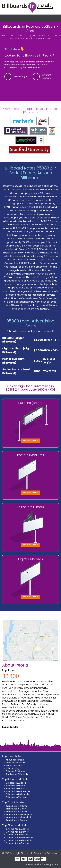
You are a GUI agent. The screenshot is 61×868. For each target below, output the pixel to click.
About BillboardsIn (15, 760)
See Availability (31, 441)
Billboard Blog (13, 768)
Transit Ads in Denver (17, 809)
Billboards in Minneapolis (18, 791)
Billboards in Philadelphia (18, 794)
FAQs (8, 765)
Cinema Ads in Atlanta (17, 829)
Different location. (47, 76)
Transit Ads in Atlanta (17, 806)
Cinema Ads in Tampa (17, 843)
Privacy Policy (51, 864)
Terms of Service (33, 864)
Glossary (17, 765)
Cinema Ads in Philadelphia (20, 840)
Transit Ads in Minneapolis (19, 814)
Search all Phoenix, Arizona (39, 38)
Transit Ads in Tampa (17, 820)
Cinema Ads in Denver (17, 832)
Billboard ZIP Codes (15, 771)
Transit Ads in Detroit (16, 812)
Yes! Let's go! (20, 76)
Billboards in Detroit (16, 789)
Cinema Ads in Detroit (17, 835)
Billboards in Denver (16, 786)
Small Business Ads (15, 763)
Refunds (24, 774)
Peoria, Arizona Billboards (36, 175)
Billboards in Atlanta (16, 783)
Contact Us (12, 774)
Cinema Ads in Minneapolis (20, 837)
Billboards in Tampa (16, 797)
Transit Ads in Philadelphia (19, 817)
